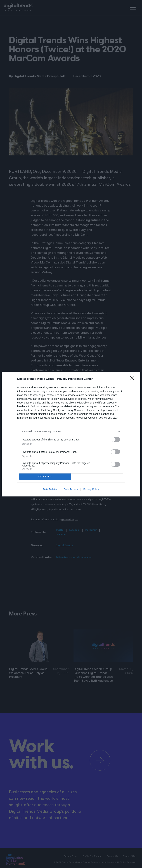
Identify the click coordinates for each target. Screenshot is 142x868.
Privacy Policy (91, 489)
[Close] (133, 379)
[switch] (115, 439)
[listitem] (71, 432)
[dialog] (71, 434)
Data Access (71, 489)
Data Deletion (51, 489)
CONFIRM (45, 476)
